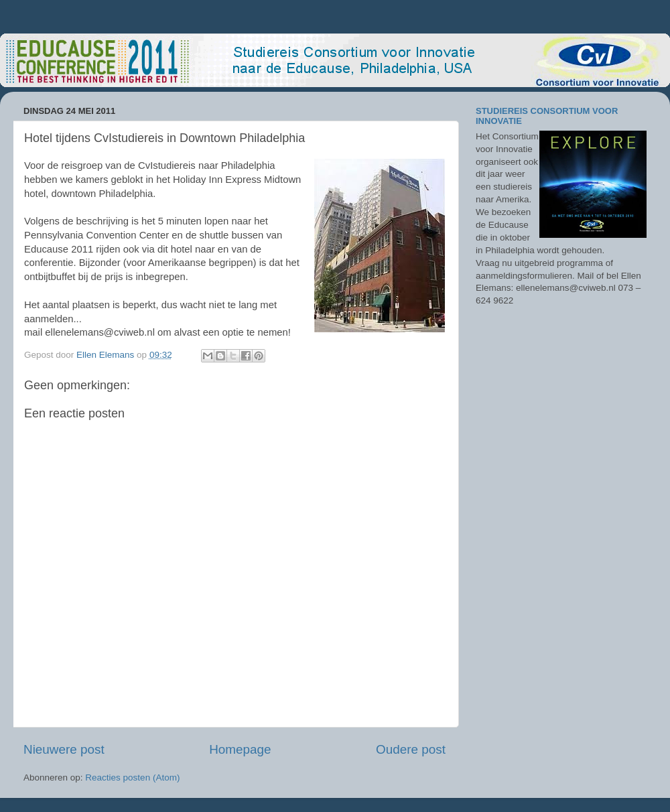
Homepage (240, 749)
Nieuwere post (64, 749)
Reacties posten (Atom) (132, 777)
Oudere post (411, 749)
